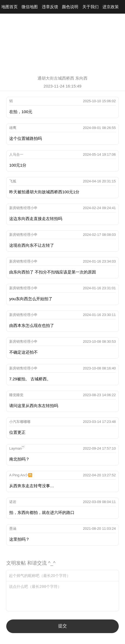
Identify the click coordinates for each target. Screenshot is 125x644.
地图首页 (10, 7)
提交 (62, 626)
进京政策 (111, 7)
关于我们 (90, 7)
